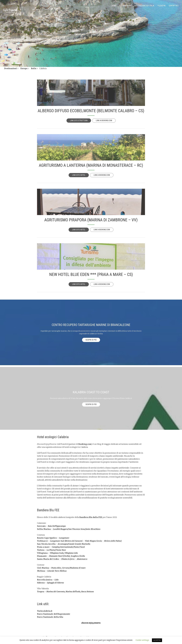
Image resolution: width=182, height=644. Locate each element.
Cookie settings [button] (142, 640)
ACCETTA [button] (157, 640)
